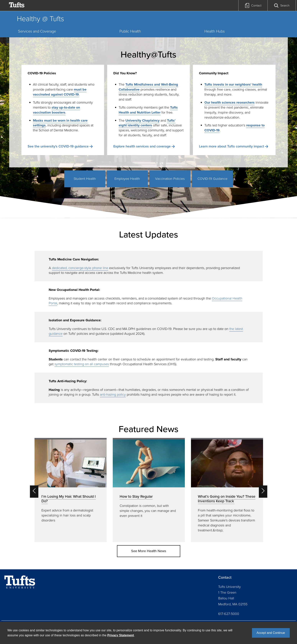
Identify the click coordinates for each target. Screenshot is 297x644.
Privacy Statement (121, 635)
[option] (71, 490)
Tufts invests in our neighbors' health (233, 84)
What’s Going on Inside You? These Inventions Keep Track (227, 499)
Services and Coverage (37, 31)
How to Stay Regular (136, 496)
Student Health (85, 179)
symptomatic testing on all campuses (82, 364)
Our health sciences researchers (230, 102)
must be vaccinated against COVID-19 (60, 92)
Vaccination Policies (170, 179)
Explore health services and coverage (142, 146)
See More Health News (149, 551)
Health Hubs (215, 31)
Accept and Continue (271, 633)
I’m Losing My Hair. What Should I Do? (69, 499)
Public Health (130, 31)
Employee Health (127, 179)
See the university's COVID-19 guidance (58, 146)
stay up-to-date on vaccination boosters (56, 110)
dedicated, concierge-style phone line (80, 268)
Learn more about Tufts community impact (232, 146)
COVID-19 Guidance (212, 179)
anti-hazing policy (113, 394)
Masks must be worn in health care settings (60, 123)
